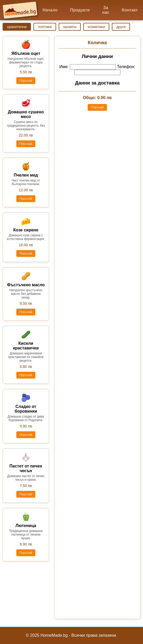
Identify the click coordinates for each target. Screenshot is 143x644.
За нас (106, 10)
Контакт (130, 10)
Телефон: (126, 67)
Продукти (80, 10)
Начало (50, 10)
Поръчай (26, 81)
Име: (64, 67)
